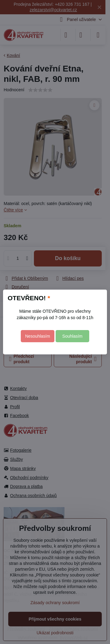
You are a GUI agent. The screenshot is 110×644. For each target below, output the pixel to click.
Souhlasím (72, 336)
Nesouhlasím (38, 336)
